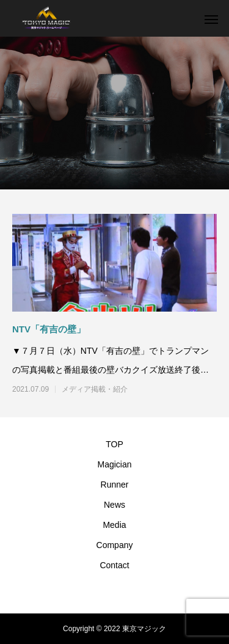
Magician (114, 464)
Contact (114, 565)
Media (114, 525)
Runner (115, 485)
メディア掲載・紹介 (95, 389)
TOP (114, 444)
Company (115, 545)
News (114, 505)
